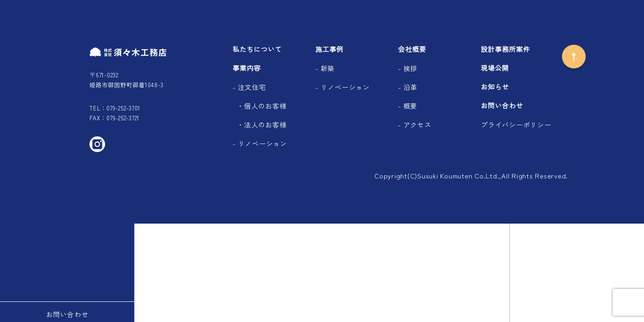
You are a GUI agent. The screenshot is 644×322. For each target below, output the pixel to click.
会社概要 (412, 49)
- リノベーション (260, 143)
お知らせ (495, 87)
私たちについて (257, 49)
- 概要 (408, 106)
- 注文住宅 (249, 87)
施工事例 (329, 49)
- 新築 (325, 68)
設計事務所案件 (505, 49)
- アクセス (415, 125)
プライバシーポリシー (516, 125)
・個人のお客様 (262, 106)
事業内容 (247, 68)
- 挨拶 (408, 68)
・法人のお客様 (262, 125)
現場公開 (495, 68)
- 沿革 (408, 87)
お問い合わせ (502, 106)
